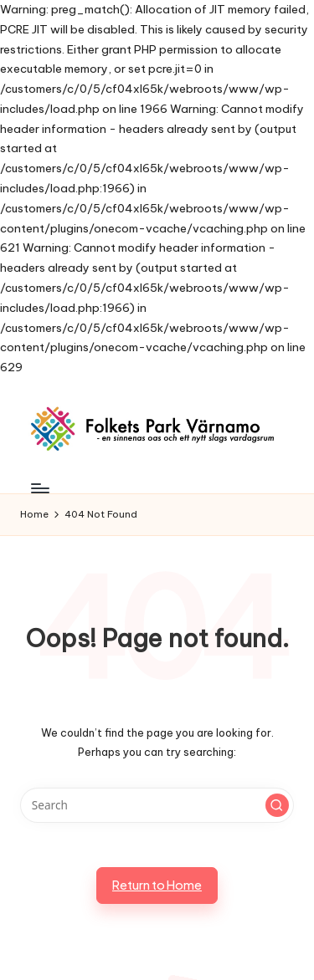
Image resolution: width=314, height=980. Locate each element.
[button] (277, 805)
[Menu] (39, 488)
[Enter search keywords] (157, 805)
